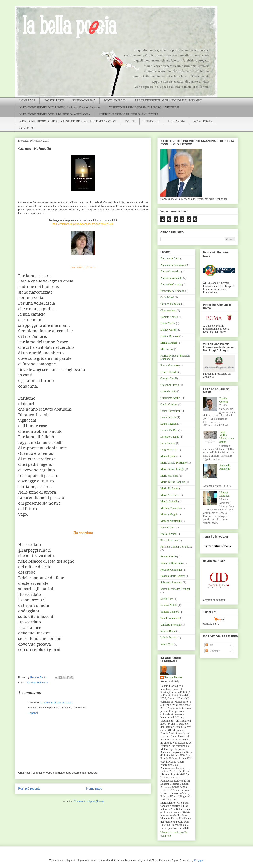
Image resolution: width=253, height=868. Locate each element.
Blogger (199, 860)
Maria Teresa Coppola (173, 482)
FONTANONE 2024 (115, 101)
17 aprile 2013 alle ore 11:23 (56, 702)
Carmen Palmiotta (38, 683)
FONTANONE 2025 (84, 101)
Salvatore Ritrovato (171, 582)
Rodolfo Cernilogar (171, 570)
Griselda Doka (169, 391)
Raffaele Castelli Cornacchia (176, 547)
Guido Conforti (169, 404)
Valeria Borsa (168, 631)
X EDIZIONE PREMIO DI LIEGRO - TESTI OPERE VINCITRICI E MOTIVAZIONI (68, 121)
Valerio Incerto (169, 638)
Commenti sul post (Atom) (89, 801)
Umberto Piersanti (171, 625)
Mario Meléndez (170, 495)
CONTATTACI (28, 128)
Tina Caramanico (170, 618)
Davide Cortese (169, 330)
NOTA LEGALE (203, 121)
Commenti (213, 651)
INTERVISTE (152, 121)
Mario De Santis (170, 488)
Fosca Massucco (170, 365)
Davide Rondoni (170, 336)
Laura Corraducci (170, 411)
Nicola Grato (168, 527)
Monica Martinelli (171, 521)
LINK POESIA (177, 121)
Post (209, 645)
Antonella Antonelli (171, 278)
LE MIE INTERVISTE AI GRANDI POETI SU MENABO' (168, 101)
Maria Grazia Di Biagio (174, 463)
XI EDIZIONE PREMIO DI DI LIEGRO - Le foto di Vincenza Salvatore (60, 107)
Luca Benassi (168, 443)
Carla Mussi (167, 297)
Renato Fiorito (169, 557)
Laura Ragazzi (169, 424)
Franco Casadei (169, 372)
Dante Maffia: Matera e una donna (227, 437)
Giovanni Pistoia (170, 385)
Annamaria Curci (170, 259)
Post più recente (29, 789)
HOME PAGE (27, 101)
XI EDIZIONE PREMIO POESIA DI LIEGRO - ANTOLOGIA (55, 114)
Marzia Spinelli (169, 502)
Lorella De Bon (169, 430)
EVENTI (130, 121)
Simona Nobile (169, 605)
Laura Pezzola (168, 417)
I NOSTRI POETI (54, 101)
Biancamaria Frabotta (172, 291)
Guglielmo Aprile (170, 398)
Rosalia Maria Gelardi (173, 576)
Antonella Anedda (170, 272)
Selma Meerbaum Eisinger (175, 589)
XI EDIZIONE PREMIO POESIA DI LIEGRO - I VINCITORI (144, 107)
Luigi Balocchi (169, 450)
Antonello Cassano (171, 285)
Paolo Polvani (168, 534)
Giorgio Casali (169, 379)
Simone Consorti (170, 612)
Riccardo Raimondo (172, 563)
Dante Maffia (168, 323)
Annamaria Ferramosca (173, 265)
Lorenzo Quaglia (170, 437)
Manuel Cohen (169, 456)
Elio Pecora (167, 349)
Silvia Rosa (167, 599)
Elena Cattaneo (169, 343)
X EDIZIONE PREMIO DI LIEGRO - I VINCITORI (128, 114)
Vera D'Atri (167, 644)
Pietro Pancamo (169, 540)
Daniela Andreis (169, 317)
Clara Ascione (168, 310)
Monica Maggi (169, 514)
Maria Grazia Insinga (172, 469)
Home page (94, 789)
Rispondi (33, 713)
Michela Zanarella (171, 508)
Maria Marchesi (169, 476)
